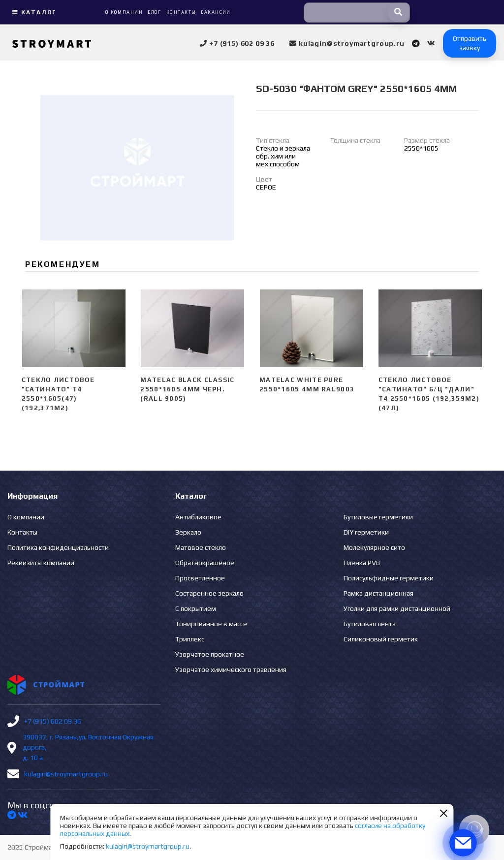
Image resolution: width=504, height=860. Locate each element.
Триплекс (190, 639)
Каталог (33, 12)
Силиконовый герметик (381, 639)
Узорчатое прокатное (210, 654)
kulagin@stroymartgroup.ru (66, 774)
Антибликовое (198, 517)
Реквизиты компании (41, 563)
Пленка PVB (362, 563)
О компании (26, 517)
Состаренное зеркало (209, 593)
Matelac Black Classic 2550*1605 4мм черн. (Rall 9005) (187, 389)
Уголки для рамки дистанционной (397, 608)
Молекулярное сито (374, 547)
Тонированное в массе (211, 624)
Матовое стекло (201, 547)
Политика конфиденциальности (58, 547)
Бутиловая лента (370, 624)
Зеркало (188, 532)
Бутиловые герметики (378, 517)
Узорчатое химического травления (231, 669)
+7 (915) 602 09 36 (53, 721)
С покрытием (196, 608)
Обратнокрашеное (205, 563)
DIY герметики (366, 532)
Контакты (22, 532)
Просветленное (200, 578)
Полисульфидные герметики (389, 578)
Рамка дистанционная (378, 593)
